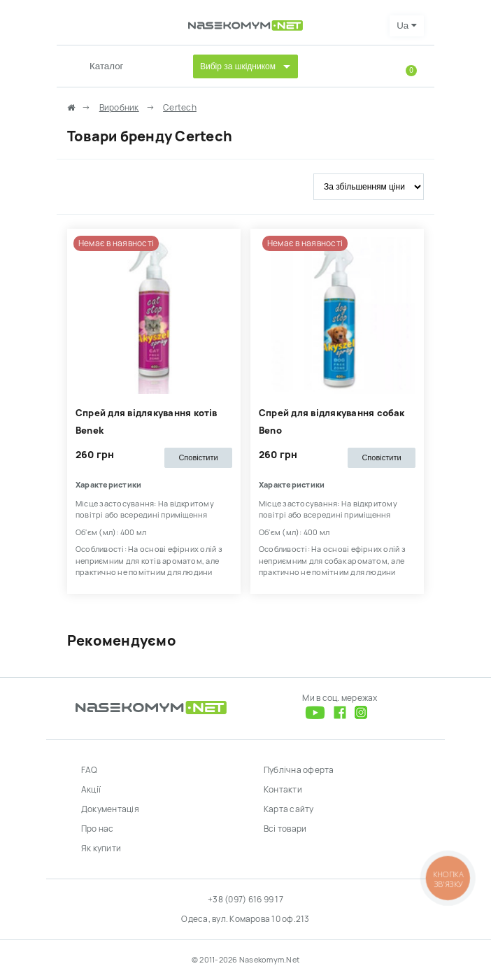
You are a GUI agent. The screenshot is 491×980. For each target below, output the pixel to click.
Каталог (106, 66)
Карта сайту (289, 809)
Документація (110, 809)
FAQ (90, 770)
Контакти (283, 790)
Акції (91, 790)
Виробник (119, 108)
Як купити (101, 848)
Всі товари (285, 829)
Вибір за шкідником (238, 66)
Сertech (180, 108)
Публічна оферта (299, 770)
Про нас (98, 829)
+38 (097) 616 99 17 (245, 900)
